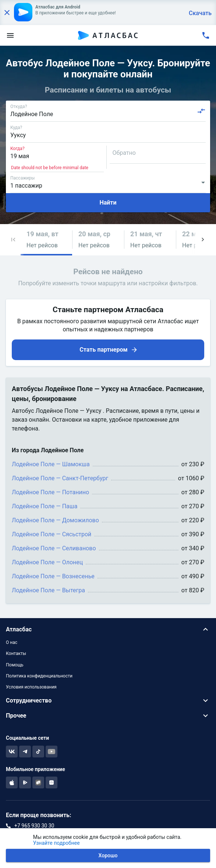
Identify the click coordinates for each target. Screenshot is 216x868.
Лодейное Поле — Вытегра (48, 590)
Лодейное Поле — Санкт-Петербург (60, 478)
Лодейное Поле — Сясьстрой (52, 534)
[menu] (10, 35)
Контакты (16, 653)
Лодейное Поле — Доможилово (55, 520)
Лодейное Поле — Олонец (47, 562)
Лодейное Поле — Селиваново (54, 548)
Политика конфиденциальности (39, 676)
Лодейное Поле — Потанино (50, 492)
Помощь (15, 665)
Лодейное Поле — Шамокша (51, 464)
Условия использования (31, 687)
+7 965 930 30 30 (34, 826)
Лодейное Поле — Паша (45, 506)
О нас (12, 642)
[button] (13, 240)
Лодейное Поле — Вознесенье (53, 576)
